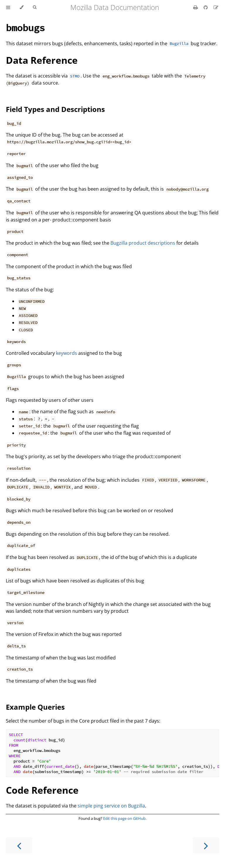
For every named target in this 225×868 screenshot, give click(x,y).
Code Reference (42, 790)
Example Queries (35, 707)
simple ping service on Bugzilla (111, 806)
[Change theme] (22, 7)
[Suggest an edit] (216, 7)
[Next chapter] (206, 845)
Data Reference (42, 60)
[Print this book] (196, 7)
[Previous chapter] (19, 845)
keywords (67, 353)
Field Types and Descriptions (55, 109)
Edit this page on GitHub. (125, 818)
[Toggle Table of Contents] (8, 7)
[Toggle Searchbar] (35, 7)
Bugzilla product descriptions (143, 243)
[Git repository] (206, 7)
